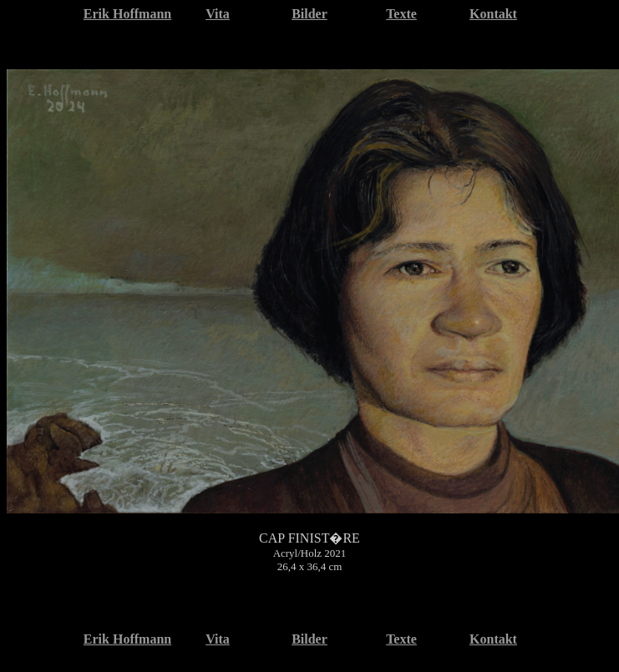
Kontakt (493, 14)
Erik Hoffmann (127, 14)
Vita (218, 14)
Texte (401, 14)
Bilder (309, 14)
